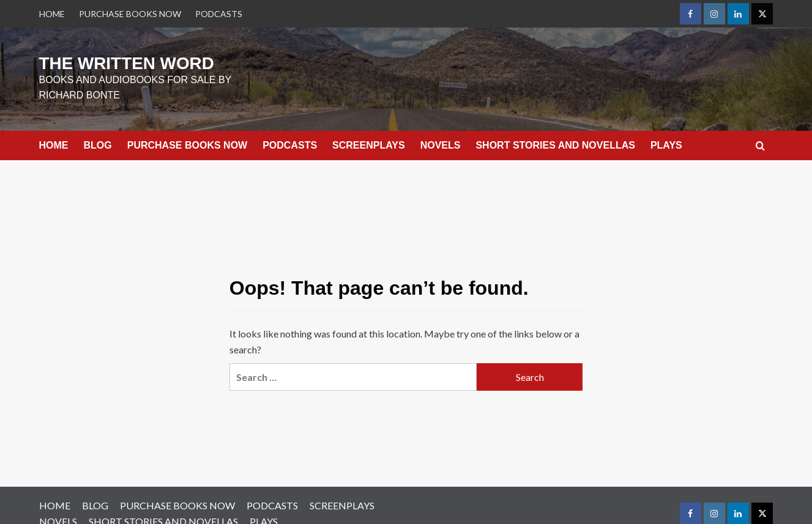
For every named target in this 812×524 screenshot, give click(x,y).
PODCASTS (219, 14)
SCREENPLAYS (369, 139)
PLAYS (666, 139)
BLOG (98, 139)
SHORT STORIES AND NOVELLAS (555, 139)
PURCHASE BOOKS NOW (130, 14)
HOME (52, 14)
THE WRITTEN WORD (96, 61)
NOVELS (441, 139)
